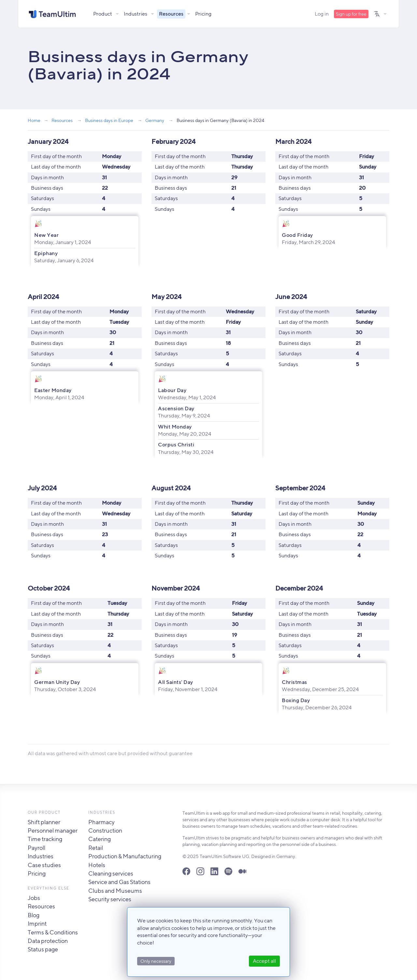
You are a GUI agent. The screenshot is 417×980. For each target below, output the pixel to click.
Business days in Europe (109, 120)
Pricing (204, 14)
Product (103, 14)
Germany (155, 120)
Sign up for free (351, 14)
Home (34, 120)
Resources (172, 14)
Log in (322, 14)
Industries (136, 14)
